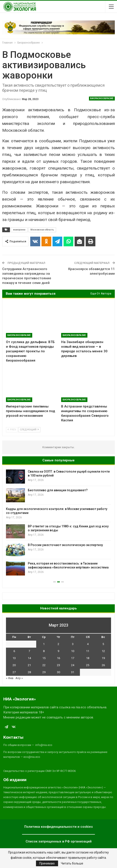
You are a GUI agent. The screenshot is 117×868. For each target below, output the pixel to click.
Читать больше (72, 863)
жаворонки (19, 230)
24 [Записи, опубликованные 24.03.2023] (73, 665)
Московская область (42, 230)
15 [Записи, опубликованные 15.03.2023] (44, 658)
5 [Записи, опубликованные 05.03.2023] (103, 644)
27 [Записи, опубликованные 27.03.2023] (14, 672)
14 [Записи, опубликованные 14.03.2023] (29, 658)
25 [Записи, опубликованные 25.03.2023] (88, 665)
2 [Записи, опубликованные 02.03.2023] (58, 644)
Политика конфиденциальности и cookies (58, 827)
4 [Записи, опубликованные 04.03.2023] (88, 644)
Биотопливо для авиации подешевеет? (58, 490)
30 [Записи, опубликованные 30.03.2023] (58, 672)
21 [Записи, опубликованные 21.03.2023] (29, 665)
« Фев (10, 678)
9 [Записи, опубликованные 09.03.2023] (58, 651)
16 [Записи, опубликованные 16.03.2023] (58, 658)
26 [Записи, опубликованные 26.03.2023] (103, 665)
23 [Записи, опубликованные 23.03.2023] (58, 665)
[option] (58, 523)
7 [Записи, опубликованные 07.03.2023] (29, 651)
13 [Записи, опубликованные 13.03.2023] (14, 658)
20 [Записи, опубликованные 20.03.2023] (14, 665)
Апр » (19, 678)
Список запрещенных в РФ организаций (59, 841)
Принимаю (47, 863)
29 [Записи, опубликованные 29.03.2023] (44, 672)
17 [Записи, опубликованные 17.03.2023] (73, 658)
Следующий (29, 430)
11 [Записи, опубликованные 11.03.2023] (88, 651)
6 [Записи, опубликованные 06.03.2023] (14, 651)
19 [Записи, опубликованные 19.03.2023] (103, 658)
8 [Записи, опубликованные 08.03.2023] (44, 651)
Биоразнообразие (102, 98)
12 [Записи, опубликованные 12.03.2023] (103, 651)
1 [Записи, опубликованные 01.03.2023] (44, 644)
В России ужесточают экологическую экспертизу (65, 545)
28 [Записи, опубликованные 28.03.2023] (29, 672)
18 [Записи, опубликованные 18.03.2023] (88, 658)
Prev (12, 430)
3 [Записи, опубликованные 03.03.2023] (73, 644)
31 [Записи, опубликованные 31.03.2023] (73, 672)
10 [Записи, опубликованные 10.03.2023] (73, 651)
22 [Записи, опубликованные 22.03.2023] (44, 665)
